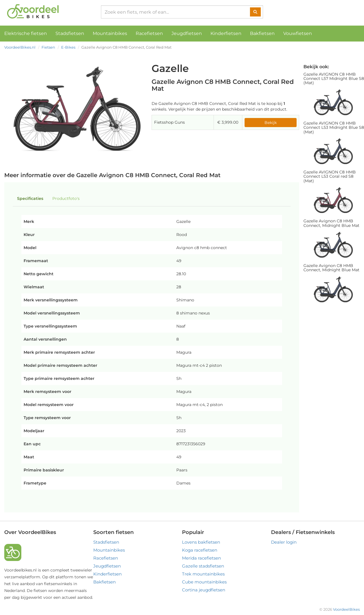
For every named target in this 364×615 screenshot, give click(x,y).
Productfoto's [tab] (66, 198)
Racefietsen (149, 33)
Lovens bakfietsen (201, 542)
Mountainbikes (110, 33)
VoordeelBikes (346, 609)
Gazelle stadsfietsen (203, 566)
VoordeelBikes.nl (20, 47)
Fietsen (48, 47)
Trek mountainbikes (203, 574)
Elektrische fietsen (26, 33)
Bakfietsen (262, 33)
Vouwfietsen (298, 33)
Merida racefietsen (201, 558)
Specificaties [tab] (30, 198)
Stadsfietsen (70, 33)
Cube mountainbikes (204, 582)
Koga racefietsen (200, 550)
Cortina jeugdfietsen (204, 590)
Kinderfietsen (226, 33)
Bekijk (271, 123)
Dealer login (284, 542)
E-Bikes (68, 47)
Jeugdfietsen (187, 33)
